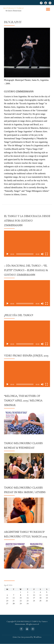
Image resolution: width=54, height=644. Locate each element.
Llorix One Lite (19, 637)
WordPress (37, 637)
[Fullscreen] (47, 254)
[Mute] (42, 254)
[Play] (7, 254)
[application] (27, 244)
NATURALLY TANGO (14, 8)
